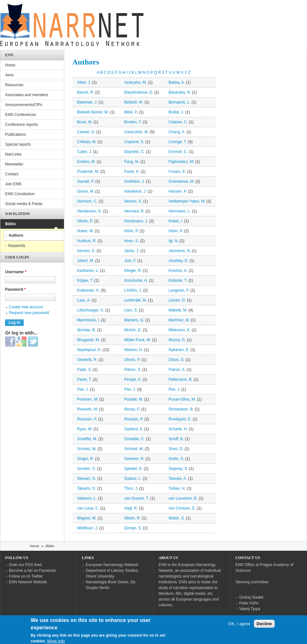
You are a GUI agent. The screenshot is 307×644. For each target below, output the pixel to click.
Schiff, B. (176, 439)
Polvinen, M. (88, 399)
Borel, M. (85, 122)
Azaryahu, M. (135, 82)
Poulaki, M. (134, 399)
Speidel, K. (133, 469)
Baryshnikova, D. (139, 92)
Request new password (29, 313)
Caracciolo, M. (136, 132)
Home (10, 65)
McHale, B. (87, 330)
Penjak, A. (133, 379)
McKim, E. (133, 330)
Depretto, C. (134, 152)
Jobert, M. (86, 261)
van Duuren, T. (137, 498)
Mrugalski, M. (88, 340)
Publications (16, 134)
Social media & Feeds (24, 204)
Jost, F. (130, 261)
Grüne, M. (86, 191)
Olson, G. (177, 360)
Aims (9, 75)
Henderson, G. (90, 211)
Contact (12, 174)
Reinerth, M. (87, 409)
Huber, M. (85, 231)
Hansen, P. (178, 191)
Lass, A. (84, 300)
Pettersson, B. (181, 379)
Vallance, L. (87, 498)
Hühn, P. (131, 231)
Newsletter (14, 164)
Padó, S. (84, 370)
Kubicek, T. (178, 280)
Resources (14, 85)
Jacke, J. (132, 251)
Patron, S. (133, 370)
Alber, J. (84, 82)
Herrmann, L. (180, 211)
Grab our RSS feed (25, 565)
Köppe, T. (85, 280)
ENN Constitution (20, 194)
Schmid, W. (87, 449)
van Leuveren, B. (183, 498)
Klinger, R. (133, 271)
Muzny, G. (177, 340)
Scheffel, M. (87, 439)
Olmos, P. (132, 360)
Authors (16, 235)
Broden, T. (133, 122)
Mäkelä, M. (178, 310)
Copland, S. (134, 142)
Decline (264, 627)
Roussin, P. (134, 419)
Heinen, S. (133, 201)
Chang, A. (177, 132)
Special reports (18, 144)
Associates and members (27, 95)
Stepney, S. (178, 469)
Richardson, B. (181, 409)
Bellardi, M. (134, 102)
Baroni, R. (86, 92)
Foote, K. (132, 172)
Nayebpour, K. (89, 350)
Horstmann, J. (136, 221)
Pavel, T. (84, 379)
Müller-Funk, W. (138, 340)
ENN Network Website (28, 582)
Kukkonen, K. (88, 290)
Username (16, 272)
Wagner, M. (87, 518)
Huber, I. (176, 221)
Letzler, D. (177, 300)
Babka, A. (177, 82)
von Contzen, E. (182, 508)
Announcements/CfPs (24, 105)
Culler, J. (85, 152)
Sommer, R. (134, 459)
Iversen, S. (86, 251)
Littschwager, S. (91, 310)
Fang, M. (132, 162)
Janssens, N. (180, 251)
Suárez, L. (133, 479)
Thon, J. (131, 488)
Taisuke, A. (178, 479)
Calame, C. (178, 122)
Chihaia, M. (87, 142)
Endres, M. (86, 162)
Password (16, 289)
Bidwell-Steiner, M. (93, 112)
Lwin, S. (131, 310)
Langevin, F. (179, 290)
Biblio (10, 224)
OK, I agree (239, 627)
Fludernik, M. (88, 172)
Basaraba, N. (180, 92)
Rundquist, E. (180, 419)
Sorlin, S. (176, 459)
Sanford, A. (134, 429)
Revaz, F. (132, 409)
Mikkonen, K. (180, 330)
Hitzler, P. (85, 221)
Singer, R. (86, 459)
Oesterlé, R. (87, 360)
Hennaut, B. (134, 211)
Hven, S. (131, 241)
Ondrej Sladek (251, 597)
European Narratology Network (112, 565)
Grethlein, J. (134, 181)
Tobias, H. (177, 488)
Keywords (17, 246)
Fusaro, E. (177, 172)
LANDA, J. (133, 290)
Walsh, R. (132, 518)
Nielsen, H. (134, 350)
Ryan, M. (85, 429)
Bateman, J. (87, 102)
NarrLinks (13, 154)
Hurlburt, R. (87, 241)
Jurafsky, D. (178, 261)
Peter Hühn (249, 603)
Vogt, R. (131, 508)
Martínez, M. (179, 320)
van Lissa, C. (88, 508)
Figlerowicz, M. (181, 162)
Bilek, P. (131, 112)
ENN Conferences (21, 115)
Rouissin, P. (87, 419)
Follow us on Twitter (26, 576)
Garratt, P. (86, 181)
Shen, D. (176, 449)
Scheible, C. (134, 439)
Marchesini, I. (88, 320)
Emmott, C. (178, 152)
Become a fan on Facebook (32, 571)
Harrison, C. (87, 201)
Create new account (26, 307)
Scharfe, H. (178, 429)
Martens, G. (134, 320)
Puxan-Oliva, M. (182, 399)
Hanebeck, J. (135, 191)
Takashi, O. (87, 488)
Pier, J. (83, 389)
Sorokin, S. (87, 469)
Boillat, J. (176, 112)
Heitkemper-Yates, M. (187, 201)
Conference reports (22, 125)
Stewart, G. (87, 479)
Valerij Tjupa (250, 609)
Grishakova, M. (181, 181)
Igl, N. (173, 241)
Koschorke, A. (136, 280)
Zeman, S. (133, 528)
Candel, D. (86, 132)
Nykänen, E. (179, 350)
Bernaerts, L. (180, 102)
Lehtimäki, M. (135, 300)
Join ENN (13, 184)
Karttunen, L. (88, 271)
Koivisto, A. (178, 271)
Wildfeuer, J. (88, 528)
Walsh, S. (177, 518)
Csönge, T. (178, 142)
